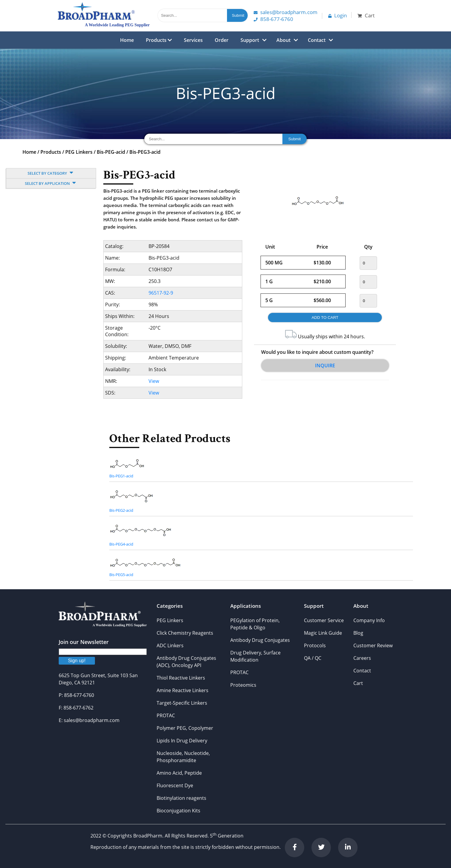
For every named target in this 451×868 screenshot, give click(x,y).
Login (338, 15)
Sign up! (77, 661)
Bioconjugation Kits (178, 811)
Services (193, 40)
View (154, 381)
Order (222, 40)
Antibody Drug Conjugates (260, 640)
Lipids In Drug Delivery (182, 741)
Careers (362, 658)
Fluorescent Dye (175, 785)
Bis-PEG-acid (111, 152)
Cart (358, 683)
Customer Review (373, 645)
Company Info (369, 620)
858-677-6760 (273, 19)
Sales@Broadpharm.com (286, 12)
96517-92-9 (161, 293)
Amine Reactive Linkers (183, 690)
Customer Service (324, 620)
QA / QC (313, 658)
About (283, 40)
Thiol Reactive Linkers (181, 678)
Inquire (325, 366)
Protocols (315, 645)
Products (159, 40)
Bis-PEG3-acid (145, 152)
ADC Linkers (170, 645)
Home (127, 40)
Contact (317, 40)
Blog (358, 633)
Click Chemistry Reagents (185, 633)
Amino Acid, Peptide (179, 773)
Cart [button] (366, 15)
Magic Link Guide (323, 633)
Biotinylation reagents (181, 798)
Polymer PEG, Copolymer (185, 728)
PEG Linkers (79, 152)
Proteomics (243, 685)
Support (250, 40)
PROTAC (166, 715)
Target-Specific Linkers (182, 703)
